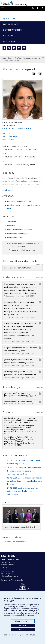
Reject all (22, 625)
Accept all (23, 630)
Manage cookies (22, 621)
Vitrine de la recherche (16, 542)
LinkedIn (11, 139)
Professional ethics (15, 238)
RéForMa (28, 201)
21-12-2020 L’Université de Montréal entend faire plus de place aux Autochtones (23, 491)
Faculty (11, 58)
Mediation (11, 226)
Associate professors (32, 58)
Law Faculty (21, 4)
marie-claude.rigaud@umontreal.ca (17, 128)
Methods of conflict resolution (20, 230)
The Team (19, 58)
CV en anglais (13, 136)
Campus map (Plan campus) (11, 580)
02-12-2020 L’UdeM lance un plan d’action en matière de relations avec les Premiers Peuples (25, 481)
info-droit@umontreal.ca (10, 576)
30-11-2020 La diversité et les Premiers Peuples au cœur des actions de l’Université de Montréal (24, 471)
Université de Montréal (7, 3)
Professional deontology (17, 234)
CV (9, 133)
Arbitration (12, 222)
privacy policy (16, 635)
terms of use (30, 635)
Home (4, 58)
